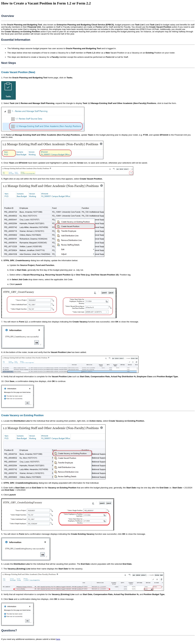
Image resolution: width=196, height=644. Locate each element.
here (58, 639)
